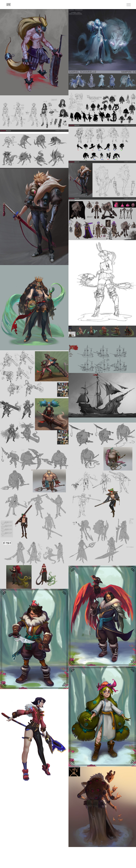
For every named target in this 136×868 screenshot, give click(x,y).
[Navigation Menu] (129, 5)
